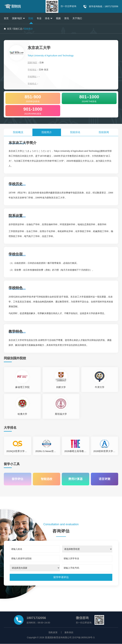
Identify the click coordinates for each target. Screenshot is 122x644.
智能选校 (47, 479)
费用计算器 (75, 479)
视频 (58, 18)
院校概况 (18, 132)
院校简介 (47, 132)
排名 (49, 18)
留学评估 (17, 479)
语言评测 (105, 479)
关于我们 (77, 18)
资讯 (67, 18)
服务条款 (69, 633)
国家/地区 (19, 18)
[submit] (61, 577)
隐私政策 (53, 633)
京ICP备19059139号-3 (83, 638)
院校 (31, 18)
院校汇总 (18, 29)
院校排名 (75, 132)
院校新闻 (104, 132)
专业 (39, 18)
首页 (6, 18)
